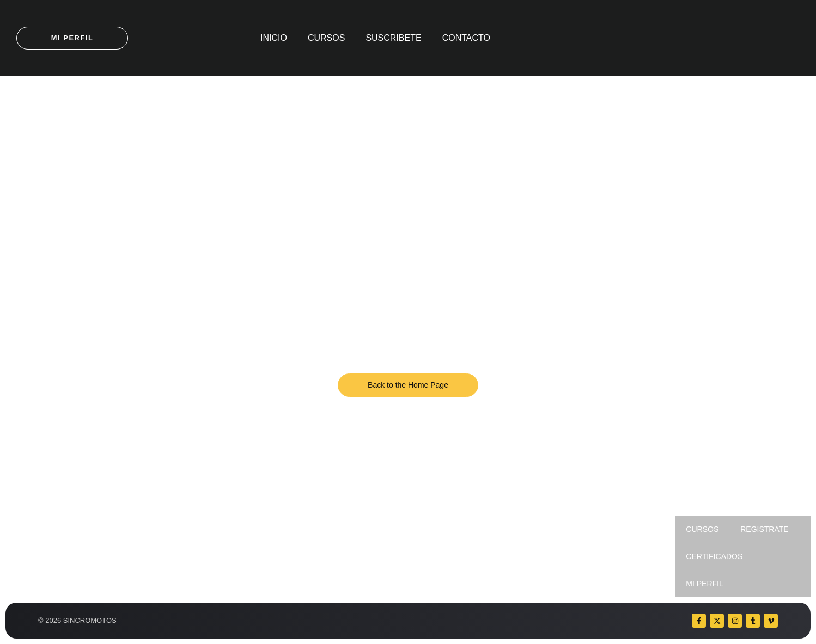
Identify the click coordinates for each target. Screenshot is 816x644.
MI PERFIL (704, 584)
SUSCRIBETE (393, 38)
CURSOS (326, 38)
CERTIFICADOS (714, 556)
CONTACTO (466, 38)
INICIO (274, 38)
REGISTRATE (764, 529)
